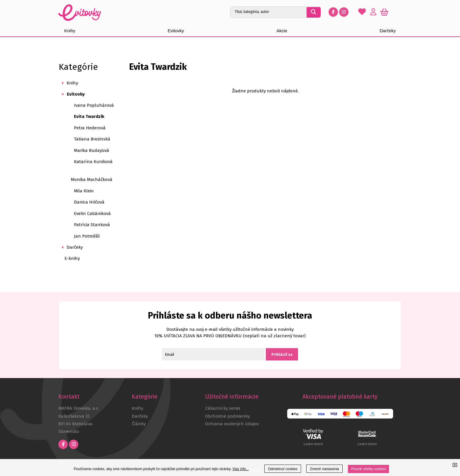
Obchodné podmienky (227, 416)
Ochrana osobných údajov (232, 424)
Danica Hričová (89, 202)
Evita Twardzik (89, 116)
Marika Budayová (92, 150)
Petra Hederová (90, 128)
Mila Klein (84, 191)
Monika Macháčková (92, 179)
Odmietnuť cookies (283, 469)
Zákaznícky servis (223, 408)
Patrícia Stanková (92, 225)
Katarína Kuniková (93, 162)
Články (139, 424)
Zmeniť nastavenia (324, 469)
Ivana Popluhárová (94, 105)
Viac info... (241, 469)
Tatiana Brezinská (92, 139)
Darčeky (140, 416)
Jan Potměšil (87, 236)
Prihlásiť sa (282, 354)
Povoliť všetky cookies (369, 469)
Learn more (313, 444)
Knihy (137, 408)
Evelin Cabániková (92, 214)
